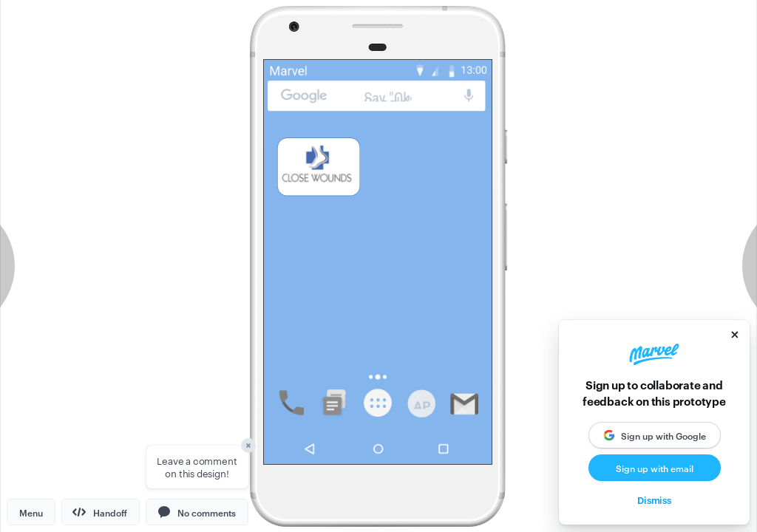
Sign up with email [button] (655, 468)
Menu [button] (31, 512)
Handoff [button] (100, 512)
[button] (197, 512)
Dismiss (654, 499)
